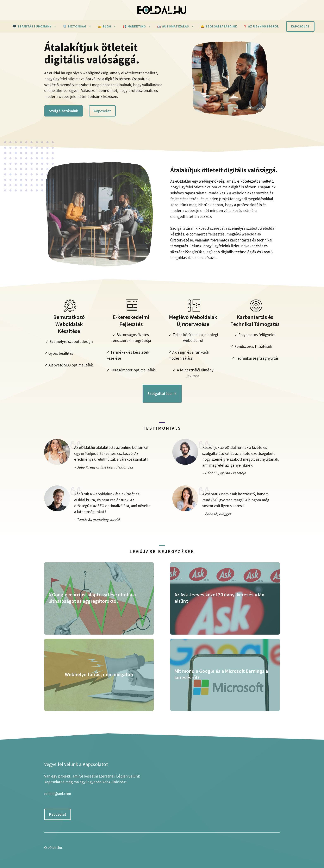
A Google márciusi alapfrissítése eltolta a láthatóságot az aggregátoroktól (92, 598)
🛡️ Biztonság (79, 26)
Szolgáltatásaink (64, 111)
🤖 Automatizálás (177, 26)
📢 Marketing (138, 26)
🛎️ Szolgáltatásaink (219, 26)
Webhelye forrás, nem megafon (99, 674)
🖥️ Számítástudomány (36, 26)
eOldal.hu (55, 848)
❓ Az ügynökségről (261, 26)
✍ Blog (109, 26)
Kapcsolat (300, 26)
